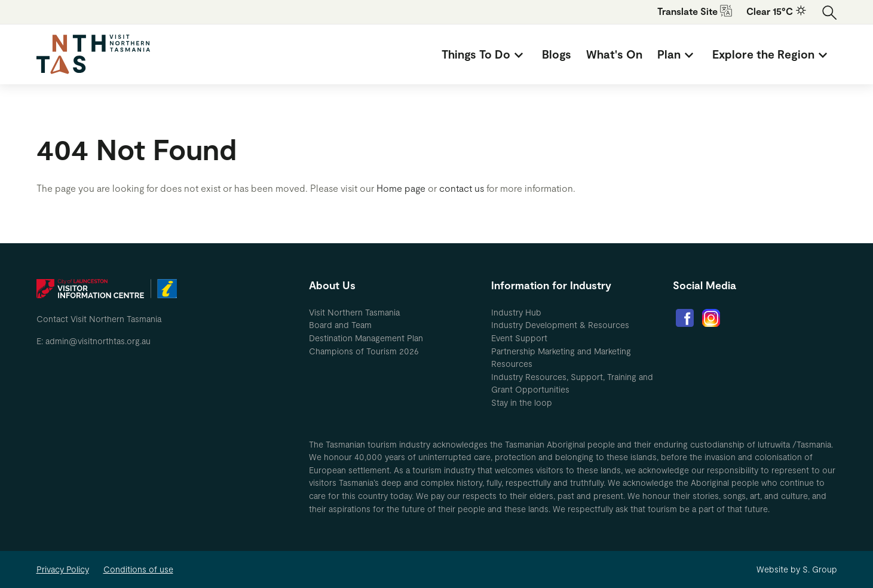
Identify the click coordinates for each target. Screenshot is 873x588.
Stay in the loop (522, 402)
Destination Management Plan (366, 338)
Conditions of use (138, 569)
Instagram (711, 318)
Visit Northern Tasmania (354, 312)
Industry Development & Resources (560, 325)
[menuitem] (484, 54)
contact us (462, 188)
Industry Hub (516, 312)
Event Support (519, 338)
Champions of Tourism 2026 (364, 351)
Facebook (685, 318)
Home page (401, 188)
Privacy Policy (63, 569)
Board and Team (340, 325)
